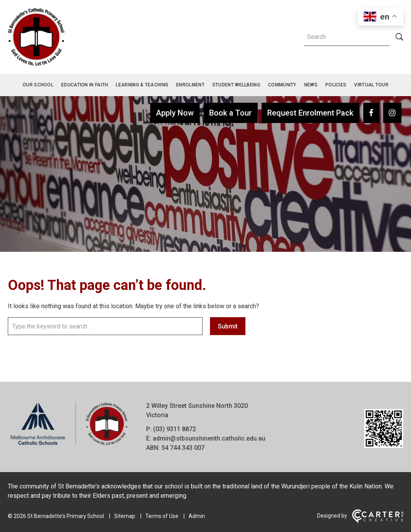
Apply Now (175, 113)
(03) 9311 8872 (175, 429)
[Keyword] (347, 37)
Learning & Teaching (142, 85)
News (311, 85)
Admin (197, 516)
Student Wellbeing (236, 85)
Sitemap (125, 516)
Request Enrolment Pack (310, 113)
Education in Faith (85, 85)
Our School (38, 85)
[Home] (69, 445)
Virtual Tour (371, 85)
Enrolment (190, 85)
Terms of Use (162, 516)
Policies (336, 85)
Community (282, 85)
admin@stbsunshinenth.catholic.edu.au (209, 438)
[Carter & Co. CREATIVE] (378, 521)
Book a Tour (230, 113)
